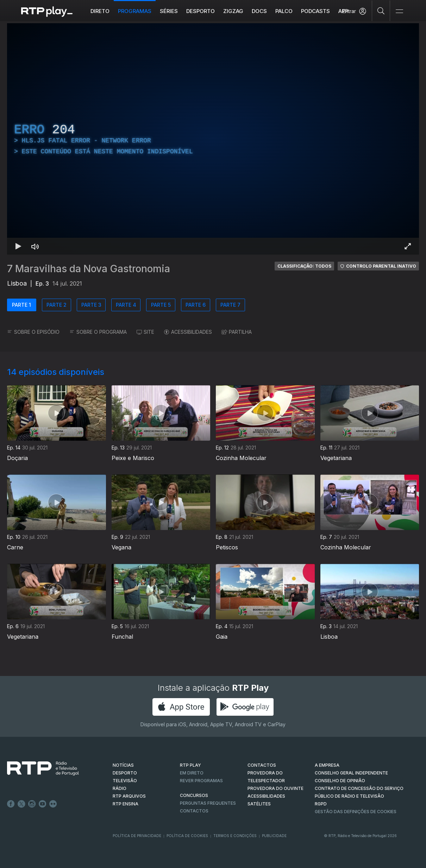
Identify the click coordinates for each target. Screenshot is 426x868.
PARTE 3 (91, 305)
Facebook (11, 804)
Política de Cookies (187, 836)
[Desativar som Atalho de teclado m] (35, 246)
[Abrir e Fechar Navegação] (399, 11)
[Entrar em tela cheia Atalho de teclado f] (408, 246)
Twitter (21, 804)
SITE (145, 332)
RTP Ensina (126, 804)
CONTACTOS (262, 765)
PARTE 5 (161, 305)
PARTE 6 (196, 305)
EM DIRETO (192, 773)
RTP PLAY (190, 765)
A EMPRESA (327, 765)
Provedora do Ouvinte (275, 788)
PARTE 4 (126, 305)
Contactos (194, 811)
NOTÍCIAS (123, 765)
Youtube (43, 804)
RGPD (321, 804)
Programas (135, 11)
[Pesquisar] (381, 11)
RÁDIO (120, 788)
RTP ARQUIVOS (129, 796)
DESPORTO (125, 773)
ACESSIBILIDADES (188, 332)
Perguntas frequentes (208, 803)
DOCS (259, 11)
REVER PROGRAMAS (201, 781)
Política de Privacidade (137, 836)
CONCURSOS (194, 795)
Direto (100, 11)
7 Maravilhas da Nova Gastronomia (89, 269)
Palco (284, 11)
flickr (53, 804)
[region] (213, 139)
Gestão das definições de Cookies (356, 812)
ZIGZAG (233, 11)
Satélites (259, 804)
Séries (169, 11)
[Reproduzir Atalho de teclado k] (18, 246)
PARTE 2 (57, 305)
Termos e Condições (235, 836)
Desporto (201, 11)
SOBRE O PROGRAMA (98, 332)
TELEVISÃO (125, 781)
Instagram (32, 804)
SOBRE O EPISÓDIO (33, 332)
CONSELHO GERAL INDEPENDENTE (351, 773)
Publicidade (274, 836)
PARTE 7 (230, 305)
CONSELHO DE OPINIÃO (340, 781)
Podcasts (315, 11)
